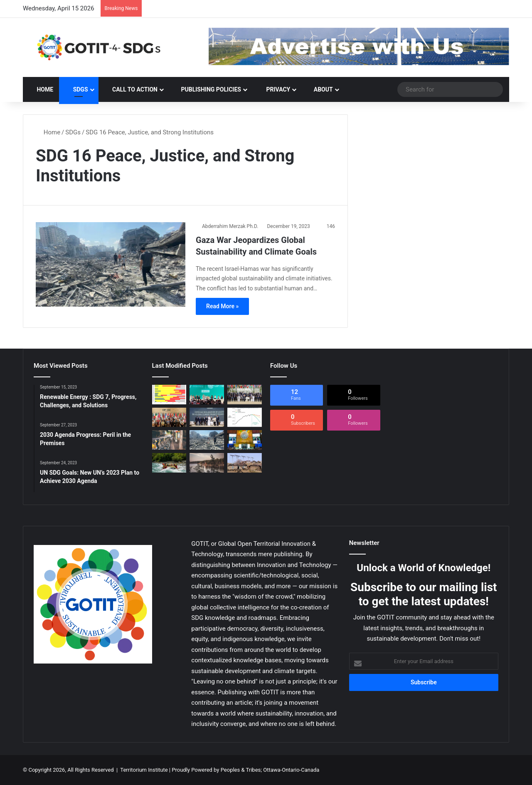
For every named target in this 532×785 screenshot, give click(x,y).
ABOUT (319, 89)
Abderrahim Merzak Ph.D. (230, 226)
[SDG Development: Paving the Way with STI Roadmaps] (245, 463)
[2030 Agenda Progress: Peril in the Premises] (169, 395)
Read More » (222, 306)
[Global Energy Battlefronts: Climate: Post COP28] (207, 417)
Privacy (274, 89)
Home (41, 89)
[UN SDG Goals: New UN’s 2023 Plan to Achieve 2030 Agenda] (245, 440)
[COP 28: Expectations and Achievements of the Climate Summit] (245, 395)
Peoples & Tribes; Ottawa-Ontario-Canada (270, 770)
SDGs (76, 89)
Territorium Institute (144, 770)
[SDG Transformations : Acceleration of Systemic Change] (207, 463)
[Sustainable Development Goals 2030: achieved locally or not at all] (169, 440)
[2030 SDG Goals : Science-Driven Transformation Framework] (169, 463)
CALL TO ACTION (131, 89)
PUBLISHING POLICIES (207, 89)
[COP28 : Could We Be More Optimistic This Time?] (245, 417)
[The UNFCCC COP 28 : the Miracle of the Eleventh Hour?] (207, 395)
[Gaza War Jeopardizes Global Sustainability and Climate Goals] (111, 264)
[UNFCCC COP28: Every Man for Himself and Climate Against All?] (169, 417)
